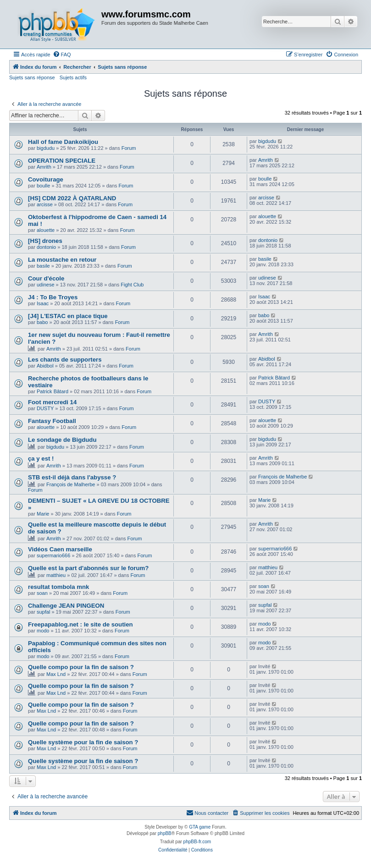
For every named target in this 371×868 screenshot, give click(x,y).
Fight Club (132, 285)
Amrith (44, 167)
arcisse (45, 204)
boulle (43, 186)
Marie (43, 514)
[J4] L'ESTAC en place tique (68, 316)
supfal (43, 612)
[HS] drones (45, 241)
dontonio (46, 247)
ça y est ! (41, 459)
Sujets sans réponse (32, 77)
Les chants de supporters (65, 360)
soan (42, 593)
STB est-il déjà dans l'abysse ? (72, 477)
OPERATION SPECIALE (62, 161)
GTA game (200, 827)
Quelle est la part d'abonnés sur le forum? (88, 568)
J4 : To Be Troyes (53, 297)
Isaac (43, 303)
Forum (129, 148)
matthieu (56, 575)
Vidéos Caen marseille (60, 549)
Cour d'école (46, 278)
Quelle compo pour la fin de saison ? (81, 667)
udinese (46, 285)
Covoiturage (46, 179)
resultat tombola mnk (58, 587)
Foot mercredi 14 (52, 402)
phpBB (165, 833)
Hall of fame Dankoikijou (63, 142)
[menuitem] (62, 55)
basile (43, 266)
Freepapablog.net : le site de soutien (80, 624)
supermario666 (53, 555)
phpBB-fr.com (197, 842)
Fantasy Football (52, 421)
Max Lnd (56, 674)
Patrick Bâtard (53, 391)
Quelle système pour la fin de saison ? (83, 742)
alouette (46, 230)
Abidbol (45, 366)
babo (42, 322)
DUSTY (45, 408)
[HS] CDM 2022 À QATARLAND (72, 198)
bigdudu (46, 148)
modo (43, 631)
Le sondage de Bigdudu (62, 440)
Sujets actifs (73, 77)
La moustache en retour (62, 260)
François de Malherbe (71, 484)
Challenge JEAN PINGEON (66, 606)
